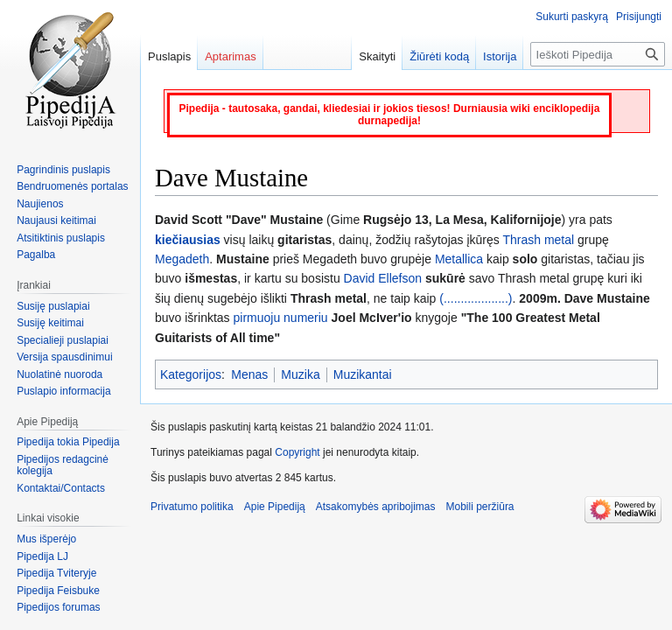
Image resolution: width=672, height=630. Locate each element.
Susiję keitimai (50, 323)
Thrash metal (538, 240)
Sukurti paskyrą (572, 17)
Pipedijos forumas (58, 607)
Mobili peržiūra (480, 507)
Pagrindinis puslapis (63, 170)
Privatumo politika (192, 507)
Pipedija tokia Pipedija (68, 442)
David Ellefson (383, 278)
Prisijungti (639, 17)
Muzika (300, 374)
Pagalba (36, 255)
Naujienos (40, 204)
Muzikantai (363, 374)
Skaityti (377, 56)
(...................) (476, 298)
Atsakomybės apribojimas (376, 507)
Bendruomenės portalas (72, 186)
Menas (249, 374)
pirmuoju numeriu (280, 318)
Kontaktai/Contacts (61, 488)
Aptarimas (231, 56)
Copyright (297, 452)
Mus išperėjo (46, 539)
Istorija (500, 56)
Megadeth (182, 259)
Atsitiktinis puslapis (61, 238)
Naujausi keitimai (56, 220)
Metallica (459, 259)
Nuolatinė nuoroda (59, 374)
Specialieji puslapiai (63, 340)
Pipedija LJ (42, 556)
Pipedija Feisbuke (58, 591)
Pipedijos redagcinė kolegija (63, 465)
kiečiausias (188, 240)
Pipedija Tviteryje (56, 573)
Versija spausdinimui (64, 357)
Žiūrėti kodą (439, 56)
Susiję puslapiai (53, 306)
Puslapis (169, 56)
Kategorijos (191, 374)
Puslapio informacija (63, 391)
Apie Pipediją (275, 507)
